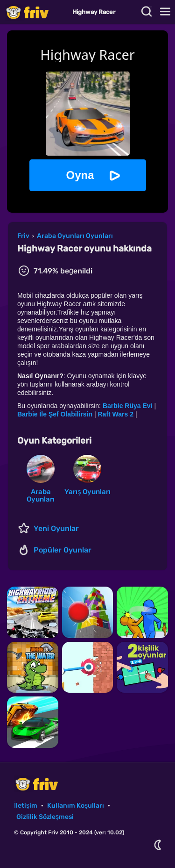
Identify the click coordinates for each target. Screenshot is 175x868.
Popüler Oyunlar (63, 550)
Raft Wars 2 (115, 414)
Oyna (80, 175)
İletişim (26, 806)
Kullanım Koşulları (76, 806)
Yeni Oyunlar (56, 528)
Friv (35, 12)
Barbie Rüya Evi (128, 406)
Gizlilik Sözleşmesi (45, 817)
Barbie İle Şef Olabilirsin (55, 414)
